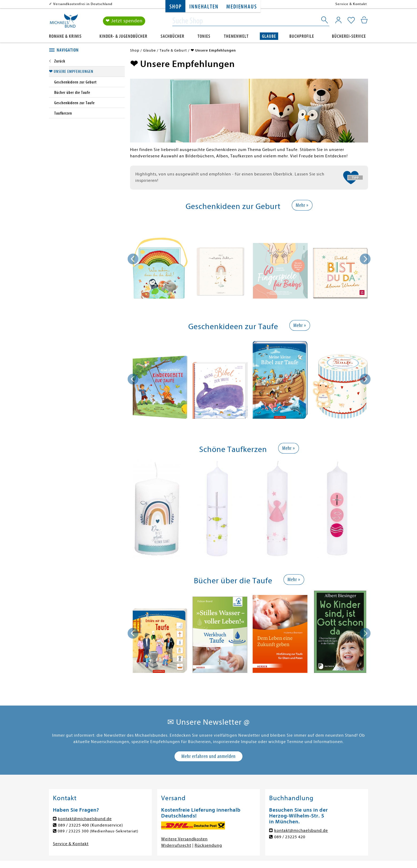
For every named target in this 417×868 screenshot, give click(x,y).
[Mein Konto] (338, 20)
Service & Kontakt (351, 4)
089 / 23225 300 (74, 831)
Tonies (204, 36)
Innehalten (204, 7)
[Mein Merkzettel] (351, 20)
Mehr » (302, 205)
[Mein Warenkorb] (364, 20)
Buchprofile (302, 36)
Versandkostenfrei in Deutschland (83, 4)
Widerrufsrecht (176, 845)
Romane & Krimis (65, 36)
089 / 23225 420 (290, 837)
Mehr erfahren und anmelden (208, 756)
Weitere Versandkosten (184, 839)
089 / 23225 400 (74, 825)
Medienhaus (241, 7)
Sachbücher (172, 36)
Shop (175, 7)
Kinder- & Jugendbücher (123, 36)
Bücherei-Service (349, 36)
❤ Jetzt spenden (124, 21)
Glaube (269, 36)
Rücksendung (208, 845)
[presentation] (133, 259)
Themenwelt (236, 36)
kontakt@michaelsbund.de (85, 819)
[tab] (87, 50)
